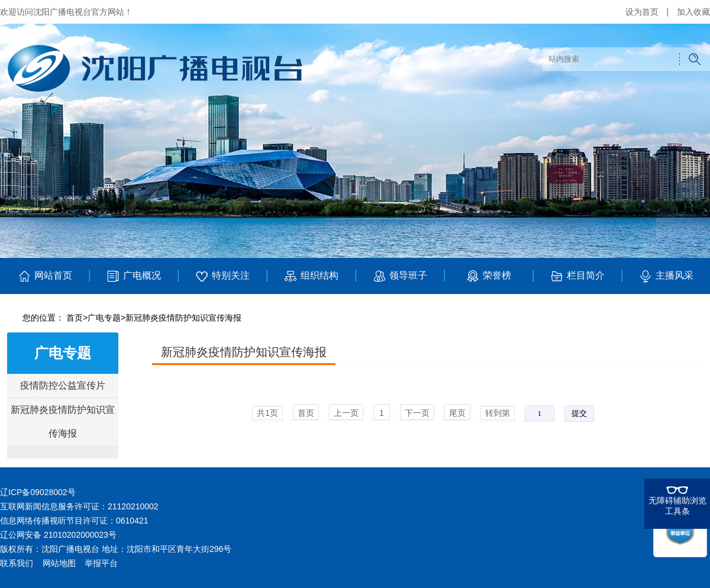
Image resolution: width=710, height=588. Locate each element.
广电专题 (104, 318)
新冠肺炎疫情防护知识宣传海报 (183, 318)
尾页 (457, 413)
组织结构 (311, 276)
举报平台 (101, 563)
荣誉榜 (488, 276)
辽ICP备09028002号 (38, 492)
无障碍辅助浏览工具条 (677, 506)
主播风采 (666, 276)
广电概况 (133, 276)
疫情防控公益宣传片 (63, 385)
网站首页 (45, 276)
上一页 (346, 413)
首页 (75, 318)
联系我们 (17, 563)
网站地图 (59, 563)
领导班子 (400, 276)
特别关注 (222, 276)
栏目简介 (577, 276)
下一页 (417, 413)
